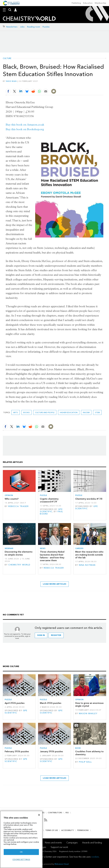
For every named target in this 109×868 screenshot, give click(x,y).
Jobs (22, 27)
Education (88, 3)
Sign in (41, 635)
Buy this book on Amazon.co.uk (25, 125)
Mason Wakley (88, 714)
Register (56, 635)
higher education (69, 412)
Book (78, 748)
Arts (16, 412)
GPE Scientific (51, 510)
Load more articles (55, 584)
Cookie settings (21, 859)
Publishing (76, 3)
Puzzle (43, 495)
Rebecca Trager (18, 506)
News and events (53, 843)
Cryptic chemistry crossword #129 (49, 500)
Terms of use (52, 830)
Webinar (9, 548)
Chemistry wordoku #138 (89, 499)
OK (21, 852)
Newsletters (12, 27)
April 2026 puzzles (15, 703)
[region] (21, 839)
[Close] (39, 815)
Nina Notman (87, 565)
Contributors (55, 813)
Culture (7, 58)
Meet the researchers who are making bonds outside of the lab (89, 555)
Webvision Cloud (62, 864)
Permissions (83, 830)
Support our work (59, 847)
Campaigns (72, 843)
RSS (67, 813)
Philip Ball (85, 762)
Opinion (9, 495)
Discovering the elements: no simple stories (19, 553)
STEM (97, 412)
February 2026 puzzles (17, 751)
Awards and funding (92, 843)
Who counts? (12, 499)
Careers (79, 548)
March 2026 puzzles (51, 703)
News (43, 548)
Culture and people (45, 412)
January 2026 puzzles (51, 751)
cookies (95, 857)
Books (26, 412)
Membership (100, 3)
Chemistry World (19, 565)
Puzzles (46, 27)
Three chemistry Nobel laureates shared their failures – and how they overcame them (52, 556)
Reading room (34, 27)
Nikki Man (11, 81)
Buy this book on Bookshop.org (25, 129)
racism (86, 412)
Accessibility (68, 830)
